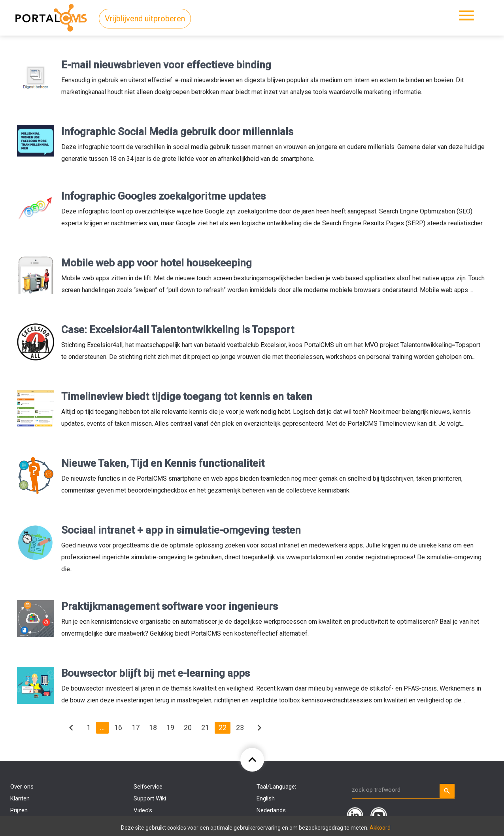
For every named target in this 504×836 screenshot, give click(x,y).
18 (153, 727)
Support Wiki (150, 798)
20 (188, 727)
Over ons (22, 787)
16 (118, 727)
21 (205, 727)
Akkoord (380, 828)
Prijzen (19, 810)
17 (136, 727)
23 (240, 727)
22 (223, 727)
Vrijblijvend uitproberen (145, 19)
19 (170, 727)
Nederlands (271, 810)
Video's (143, 810)
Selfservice (148, 787)
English (266, 798)
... (102, 727)
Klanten (20, 798)
